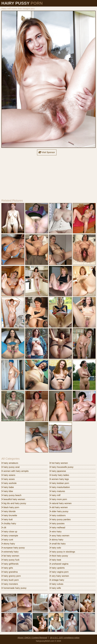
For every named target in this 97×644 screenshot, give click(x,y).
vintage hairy (57, 580)
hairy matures (57, 491)
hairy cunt (7, 540)
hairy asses (8, 479)
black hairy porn (10, 507)
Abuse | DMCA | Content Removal (32, 638)
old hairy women (59, 507)
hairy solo (55, 548)
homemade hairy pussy (14, 588)
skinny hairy (56, 540)
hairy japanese (58, 471)
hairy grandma (10, 572)
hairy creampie (10, 536)
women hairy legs (59, 479)
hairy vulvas (56, 584)
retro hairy (55, 532)
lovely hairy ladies (59, 475)
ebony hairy (8, 544)
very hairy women (59, 576)
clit (4, 528)
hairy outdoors (58, 515)
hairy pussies (57, 524)
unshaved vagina (59, 564)
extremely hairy (10, 552)
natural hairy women (61, 503)
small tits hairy (58, 544)
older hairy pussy (59, 511)
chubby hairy (9, 524)
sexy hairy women (59, 536)
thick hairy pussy (59, 556)
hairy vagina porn (59, 572)
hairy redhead (57, 528)
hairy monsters (10, 584)
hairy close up (9, 532)
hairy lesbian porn (59, 483)
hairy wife (55, 588)
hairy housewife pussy (61, 467)
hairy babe (8, 487)
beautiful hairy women (13, 499)
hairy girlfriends (10, 564)
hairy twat (55, 560)
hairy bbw (7, 491)
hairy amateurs (10, 463)
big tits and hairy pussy (14, 503)
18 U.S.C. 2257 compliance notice (65, 638)
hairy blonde (9, 511)
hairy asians (8, 475)
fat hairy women (10, 556)
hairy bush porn (10, 580)
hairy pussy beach (11, 495)
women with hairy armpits (15, 471)
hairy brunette (9, 515)
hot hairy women (59, 463)
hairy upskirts (57, 568)
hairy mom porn (58, 499)
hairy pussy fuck (10, 560)
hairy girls (7, 568)
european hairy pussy (13, 548)
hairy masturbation (60, 487)
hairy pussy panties (60, 519)
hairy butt (7, 519)
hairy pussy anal (10, 467)
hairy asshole (9, 483)
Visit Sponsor (47, 152)
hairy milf (55, 495)
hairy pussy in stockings (62, 552)
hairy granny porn (11, 576)
